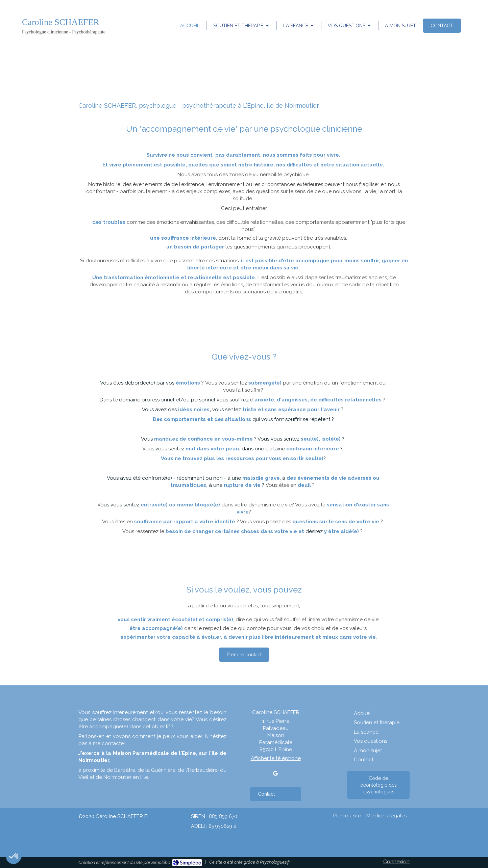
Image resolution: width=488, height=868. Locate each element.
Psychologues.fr (275, 862)
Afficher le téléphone (276, 758)
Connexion (396, 862)
